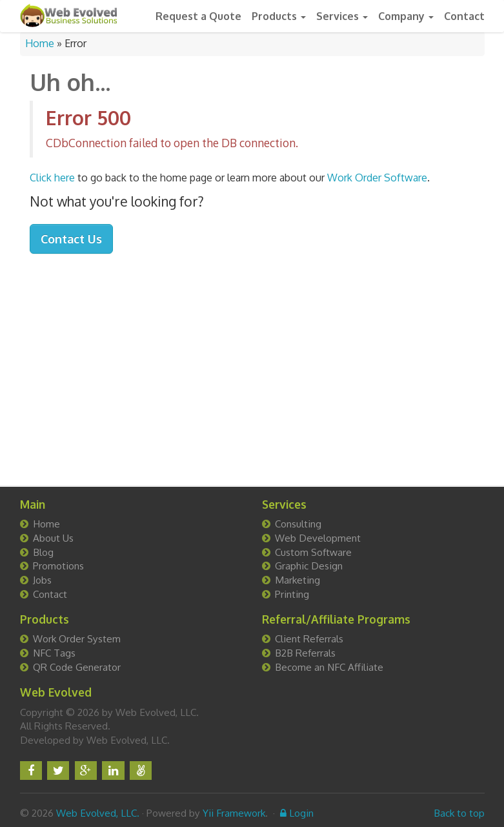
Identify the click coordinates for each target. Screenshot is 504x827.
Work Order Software (377, 178)
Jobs (42, 580)
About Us (53, 538)
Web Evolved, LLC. (98, 813)
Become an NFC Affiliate (329, 667)
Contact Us (71, 239)
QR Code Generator (77, 667)
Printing (292, 594)
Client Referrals (309, 638)
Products (279, 16)
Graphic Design (309, 566)
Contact (464, 16)
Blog (43, 552)
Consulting (298, 524)
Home (40, 43)
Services (342, 16)
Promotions (58, 566)
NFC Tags (54, 653)
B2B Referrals (305, 653)
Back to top (459, 813)
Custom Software (313, 552)
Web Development (318, 538)
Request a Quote (198, 16)
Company (406, 16)
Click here (52, 178)
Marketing (297, 580)
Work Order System (77, 638)
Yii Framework (234, 813)
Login (297, 813)
